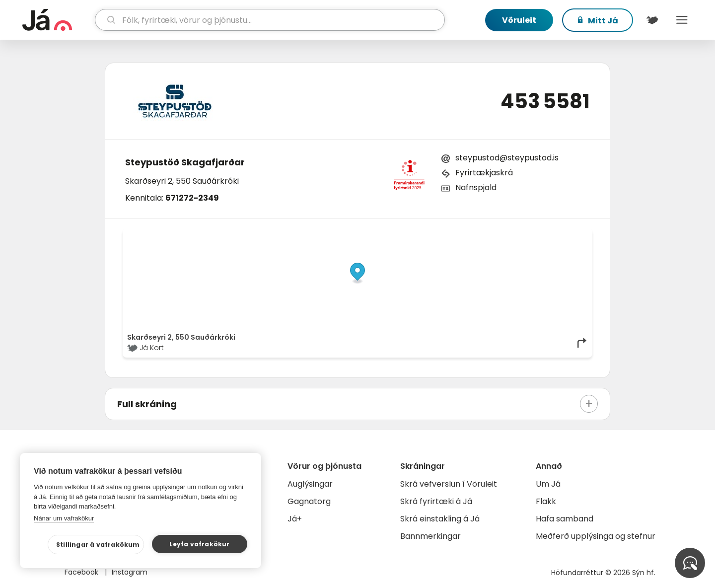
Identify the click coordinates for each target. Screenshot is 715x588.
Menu (682, 20)
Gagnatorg (309, 501)
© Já (486, 235)
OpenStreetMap (521, 235)
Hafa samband (565, 519)
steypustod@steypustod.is (507, 158)
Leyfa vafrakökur (199, 544)
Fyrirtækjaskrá (484, 173)
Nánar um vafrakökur (64, 518)
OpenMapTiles (569, 235)
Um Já (548, 484)
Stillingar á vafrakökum (98, 545)
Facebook (82, 572)
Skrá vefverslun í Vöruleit (449, 484)
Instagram (130, 572)
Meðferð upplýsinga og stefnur (596, 536)
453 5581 (545, 101)
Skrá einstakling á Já (440, 519)
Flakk (546, 501)
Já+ (295, 519)
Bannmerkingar (430, 536)
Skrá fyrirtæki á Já (436, 501)
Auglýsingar (310, 484)
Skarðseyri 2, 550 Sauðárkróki (182, 181)
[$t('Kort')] (652, 20)
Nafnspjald (476, 187)
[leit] (270, 20)
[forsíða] (57, 20)
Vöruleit (519, 20)
